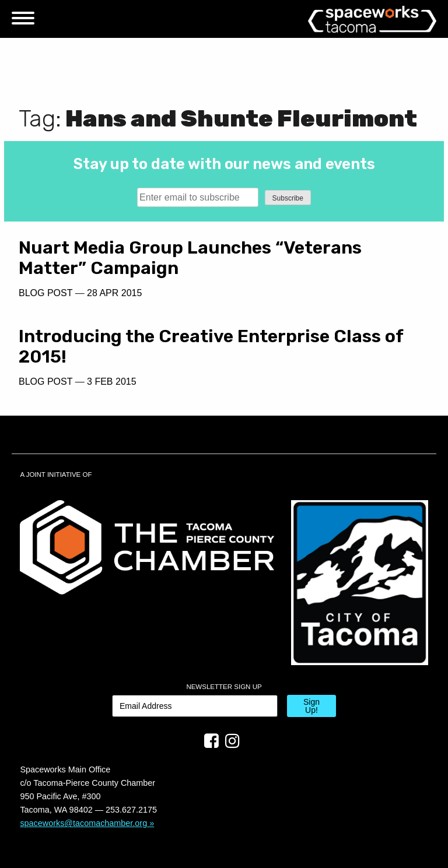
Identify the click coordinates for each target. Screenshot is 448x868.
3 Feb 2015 (112, 382)
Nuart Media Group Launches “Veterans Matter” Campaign (190, 258)
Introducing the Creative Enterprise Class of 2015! (211, 347)
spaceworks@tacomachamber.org (83, 823)
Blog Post (45, 293)
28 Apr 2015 (114, 293)
